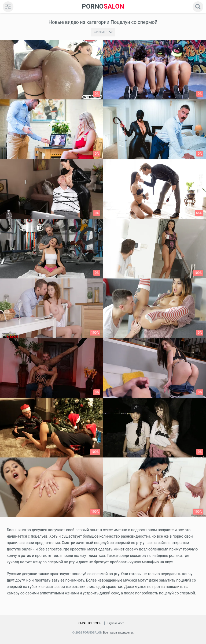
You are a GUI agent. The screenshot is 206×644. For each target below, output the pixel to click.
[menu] (8, 7)
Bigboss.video (116, 623)
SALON (103, 7)
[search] (198, 7)
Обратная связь (90, 623)
